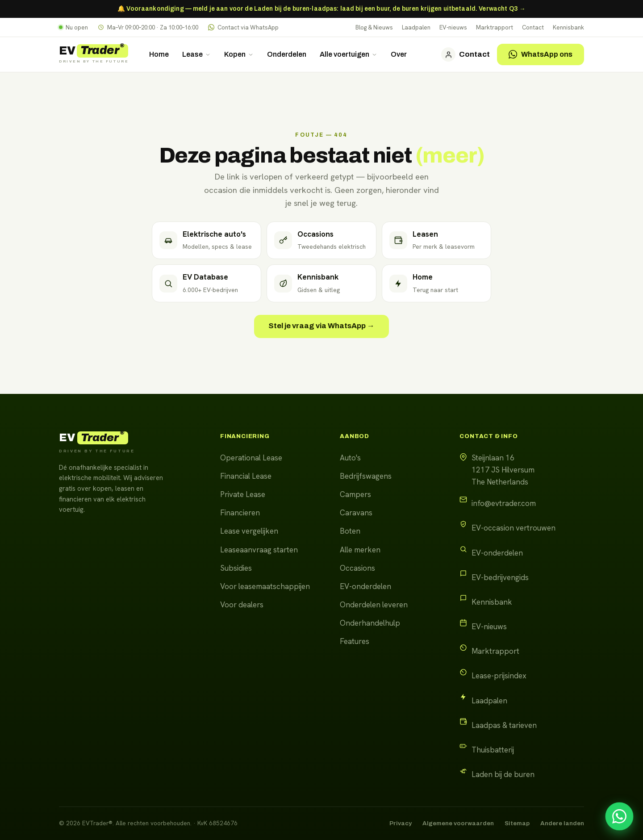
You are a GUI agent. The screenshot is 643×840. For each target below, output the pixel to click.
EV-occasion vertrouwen (514, 528)
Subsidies (236, 568)
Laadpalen (416, 27)
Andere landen (562, 823)
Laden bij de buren (503, 774)
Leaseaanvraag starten (259, 550)
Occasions (357, 568)
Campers (355, 494)
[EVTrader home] (94, 54)
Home (159, 54)
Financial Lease (246, 476)
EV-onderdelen (365, 586)
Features (355, 641)
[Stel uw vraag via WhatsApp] (619, 816)
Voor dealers (242, 605)
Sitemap (517, 823)
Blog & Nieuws (374, 27)
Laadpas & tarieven (504, 725)
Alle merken (360, 550)
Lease (196, 54)
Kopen (239, 54)
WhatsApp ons (541, 54)
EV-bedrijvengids (500, 577)
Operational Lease (251, 458)
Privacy (401, 823)
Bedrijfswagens (366, 476)
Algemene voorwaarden (458, 823)
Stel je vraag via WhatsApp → (321, 326)
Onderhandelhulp (370, 623)
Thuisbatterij (493, 750)
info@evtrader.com (504, 503)
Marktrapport (495, 27)
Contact (533, 27)
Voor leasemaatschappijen (265, 586)
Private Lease (243, 494)
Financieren (240, 513)
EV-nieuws (453, 27)
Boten (350, 531)
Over (399, 54)
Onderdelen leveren (374, 605)
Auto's (350, 458)
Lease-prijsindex (499, 676)
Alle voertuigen (349, 54)
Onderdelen (287, 54)
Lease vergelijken (249, 531)
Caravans (356, 513)
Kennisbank (568, 27)
